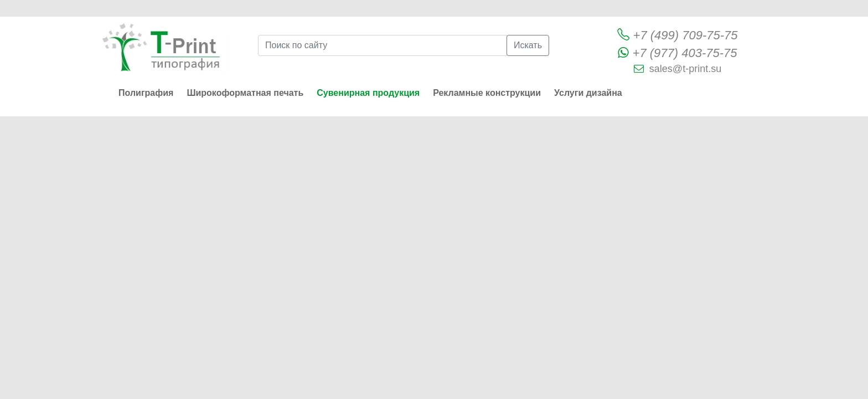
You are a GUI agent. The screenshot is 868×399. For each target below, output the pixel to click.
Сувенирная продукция (368, 93)
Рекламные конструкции (487, 93)
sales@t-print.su (685, 69)
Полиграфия (146, 93)
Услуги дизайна (588, 93)
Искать (528, 45)
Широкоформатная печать (245, 93)
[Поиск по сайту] (383, 45)
